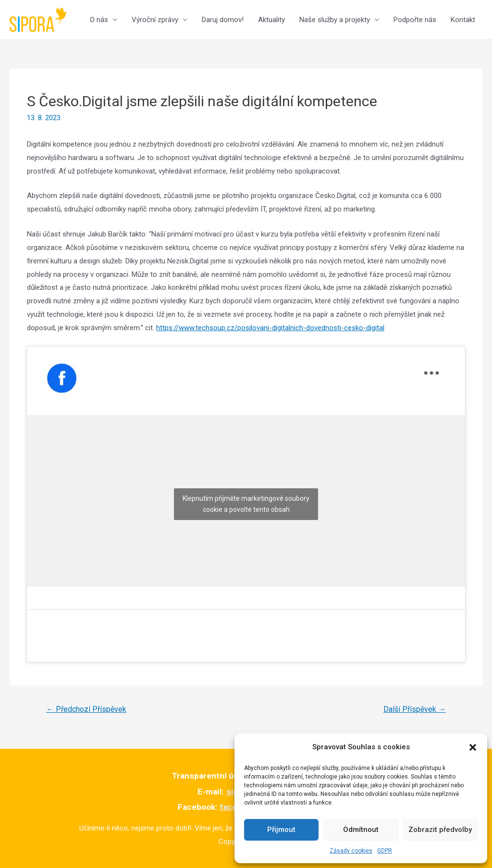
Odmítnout (361, 830)
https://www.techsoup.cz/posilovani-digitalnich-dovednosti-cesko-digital (270, 328)
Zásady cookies (351, 851)
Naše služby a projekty (335, 20)
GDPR (385, 851)
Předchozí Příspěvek (86, 709)
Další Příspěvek (415, 709)
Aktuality (271, 20)
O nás (99, 20)
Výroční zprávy (155, 20)
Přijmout (281, 830)
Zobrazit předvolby (440, 830)
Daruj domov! (223, 20)
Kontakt (463, 20)
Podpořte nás (415, 20)
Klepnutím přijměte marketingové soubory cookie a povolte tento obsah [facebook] (246, 504)
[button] (473, 747)
